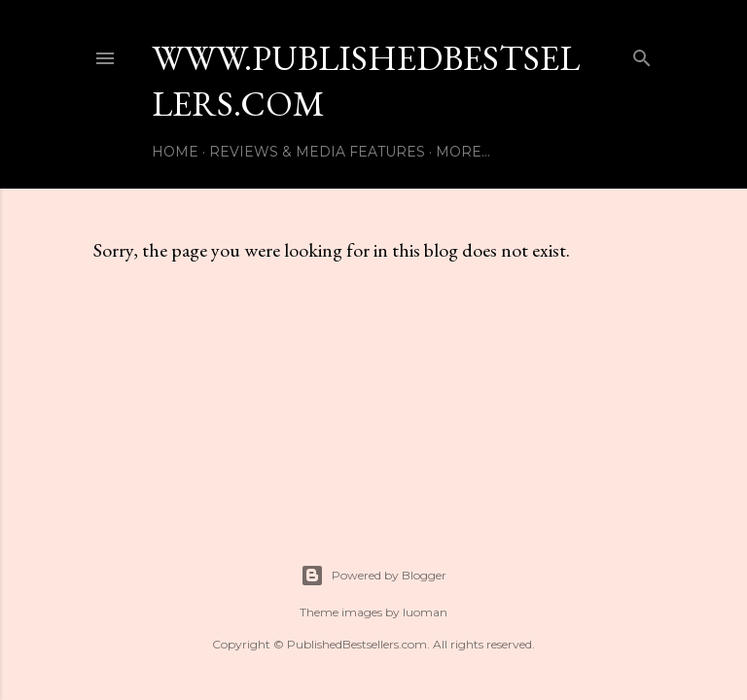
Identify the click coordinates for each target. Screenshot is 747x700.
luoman (425, 612)
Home (175, 152)
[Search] (642, 54)
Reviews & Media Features (317, 152)
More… (463, 152)
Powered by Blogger (373, 576)
